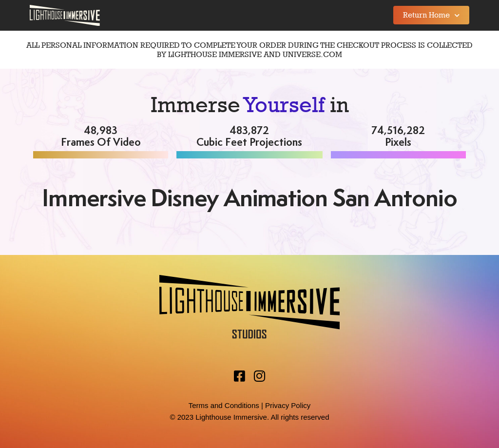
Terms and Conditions (224, 405)
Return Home (431, 15)
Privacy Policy (288, 405)
